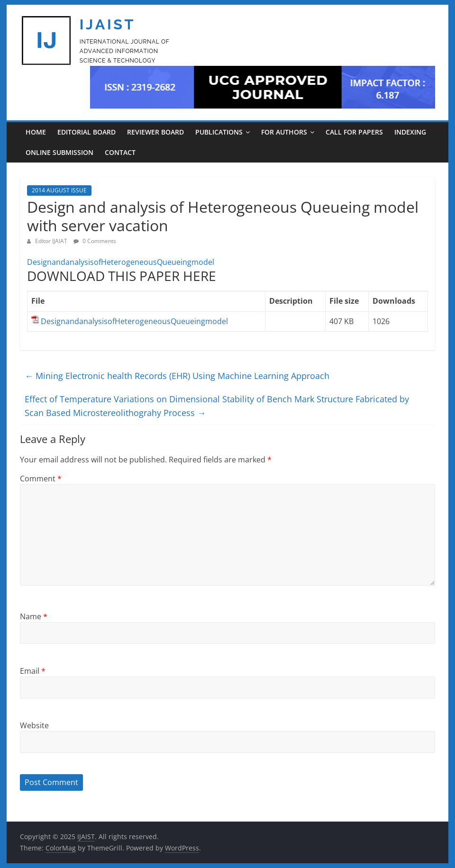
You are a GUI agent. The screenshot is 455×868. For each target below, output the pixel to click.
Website (34, 725)
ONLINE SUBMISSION (59, 152)
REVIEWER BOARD (155, 132)
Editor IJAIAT (52, 241)
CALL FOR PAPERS (354, 132)
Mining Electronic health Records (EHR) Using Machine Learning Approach (177, 376)
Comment (41, 479)
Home (36, 132)
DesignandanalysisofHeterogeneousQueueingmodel (121, 262)
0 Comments (95, 241)
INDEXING (410, 132)
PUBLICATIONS (219, 132)
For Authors (284, 132)
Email (33, 671)
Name (34, 616)
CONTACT (120, 152)
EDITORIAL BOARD (86, 132)
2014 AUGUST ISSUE (59, 190)
